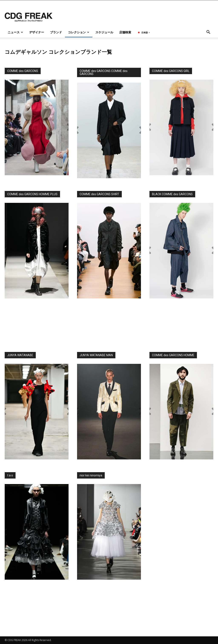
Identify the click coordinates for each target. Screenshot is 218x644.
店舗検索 (125, 32)
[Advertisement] (109, 323)
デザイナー (37, 32)
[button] (208, 33)
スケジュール (104, 32)
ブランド (56, 32)
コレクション (79, 32)
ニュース (15, 32)
